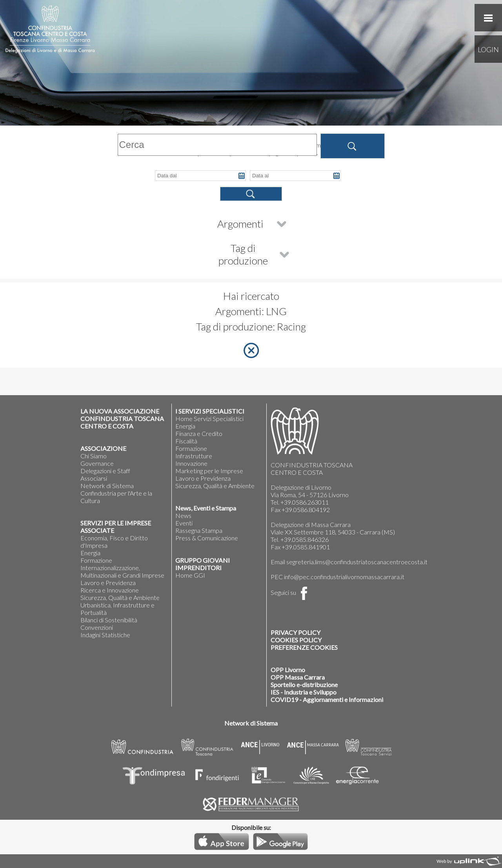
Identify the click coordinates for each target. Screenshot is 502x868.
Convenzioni (97, 627)
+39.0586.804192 (306, 510)
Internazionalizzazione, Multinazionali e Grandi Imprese (122, 571)
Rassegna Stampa (199, 530)
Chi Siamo (94, 456)
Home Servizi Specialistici (209, 418)
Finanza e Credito (199, 433)
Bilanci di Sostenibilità (109, 620)
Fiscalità (186, 441)
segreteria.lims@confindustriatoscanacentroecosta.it (357, 562)
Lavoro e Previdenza (108, 583)
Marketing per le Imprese (209, 471)
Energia (90, 553)
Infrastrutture (194, 456)
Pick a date (242, 176)
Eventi (184, 523)
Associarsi (94, 478)
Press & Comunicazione (207, 538)
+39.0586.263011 (305, 502)
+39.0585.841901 (306, 547)
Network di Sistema (107, 486)
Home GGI (190, 575)
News (183, 515)
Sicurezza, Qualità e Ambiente (120, 597)
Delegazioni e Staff (105, 471)
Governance (97, 463)
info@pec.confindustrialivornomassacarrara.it (344, 577)
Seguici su (291, 592)
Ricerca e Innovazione (110, 590)
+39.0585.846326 (305, 539)
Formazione (96, 560)
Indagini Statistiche (105, 635)
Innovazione (191, 463)
